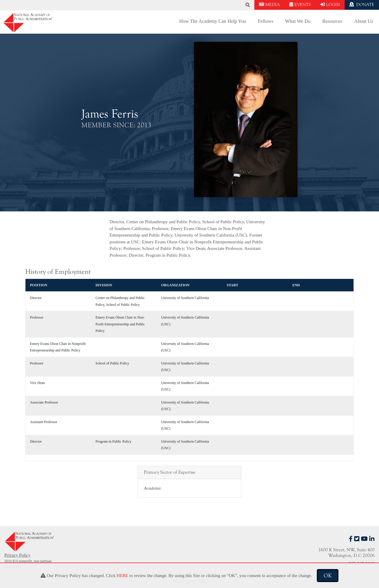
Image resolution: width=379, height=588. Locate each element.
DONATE (362, 5)
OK (328, 576)
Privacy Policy (17, 555)
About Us (364, 21)
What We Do (298, 21)
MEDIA (269, 5)
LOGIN (330, 5)
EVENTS (300, 5)
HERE (122, 576)
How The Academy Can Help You (213, 21)
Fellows (266, 21)
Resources (332, 21)
